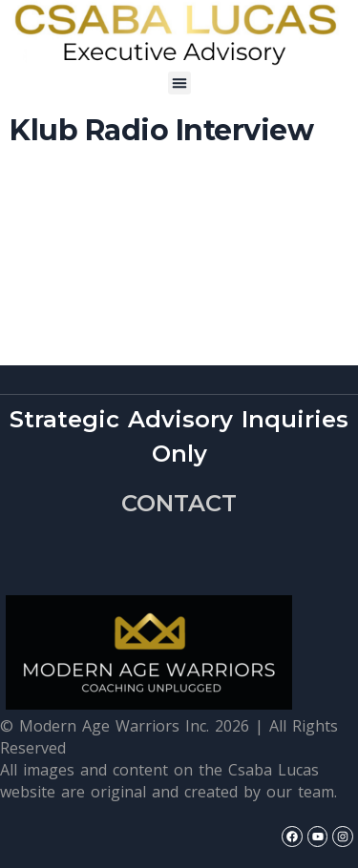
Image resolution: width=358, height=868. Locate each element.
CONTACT (179, 503)
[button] (179, 83)
